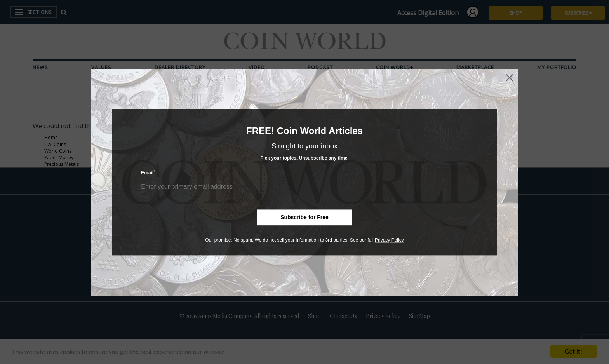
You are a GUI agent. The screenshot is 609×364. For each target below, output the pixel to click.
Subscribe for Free (304, 217)
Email (148, 173)
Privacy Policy (389, 240)
